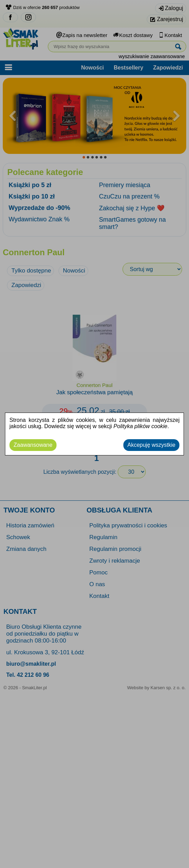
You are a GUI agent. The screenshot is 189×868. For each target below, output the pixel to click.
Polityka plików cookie (141, 426)
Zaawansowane (33, 445)
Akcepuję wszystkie (151, 445)
